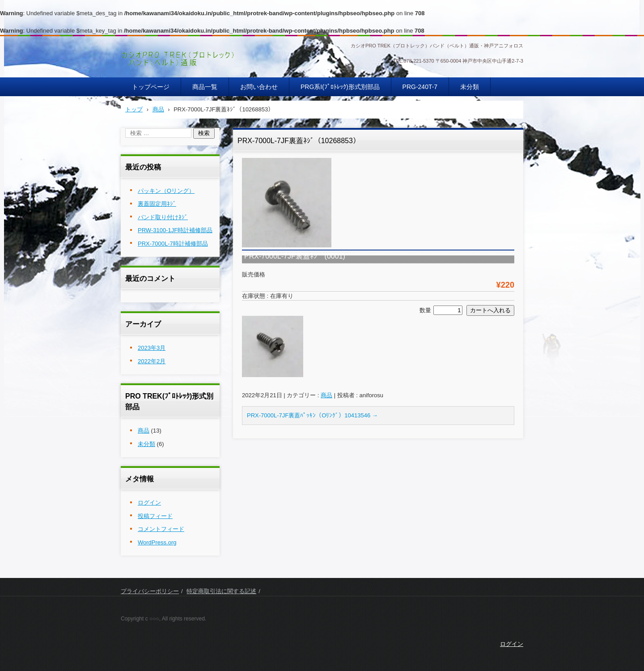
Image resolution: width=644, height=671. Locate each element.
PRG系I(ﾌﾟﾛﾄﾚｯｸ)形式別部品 (340, 87)
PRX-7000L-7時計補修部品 (173, 244)
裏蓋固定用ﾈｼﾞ (157, 204)
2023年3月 (152, 348)
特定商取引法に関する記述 (221, 591)
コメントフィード (161, 529)
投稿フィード (155, 516)
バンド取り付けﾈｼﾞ (163, 217)
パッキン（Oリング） (166, 191)
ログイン (149, 503)
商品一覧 (205, 87)
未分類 (470, 87)
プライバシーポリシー (150, 591)
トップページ (151, 87)
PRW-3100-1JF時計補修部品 (175, 230)
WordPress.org (157, 542)
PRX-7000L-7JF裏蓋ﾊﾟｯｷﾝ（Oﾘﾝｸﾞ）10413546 (312, 415)
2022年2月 (152, 361)
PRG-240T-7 (420, 87)
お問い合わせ (259, 87)
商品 (326, 395)
